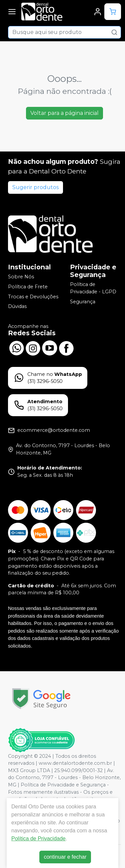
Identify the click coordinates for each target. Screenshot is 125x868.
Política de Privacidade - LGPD (93, 288)
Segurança (83, 302)
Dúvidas (17, 306)
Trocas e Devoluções (33, 297)
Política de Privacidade (38, 839)
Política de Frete (28, 287)
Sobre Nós (21, 277)
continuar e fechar (65, 857)
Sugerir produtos (35, 187)
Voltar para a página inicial (64, 113)
